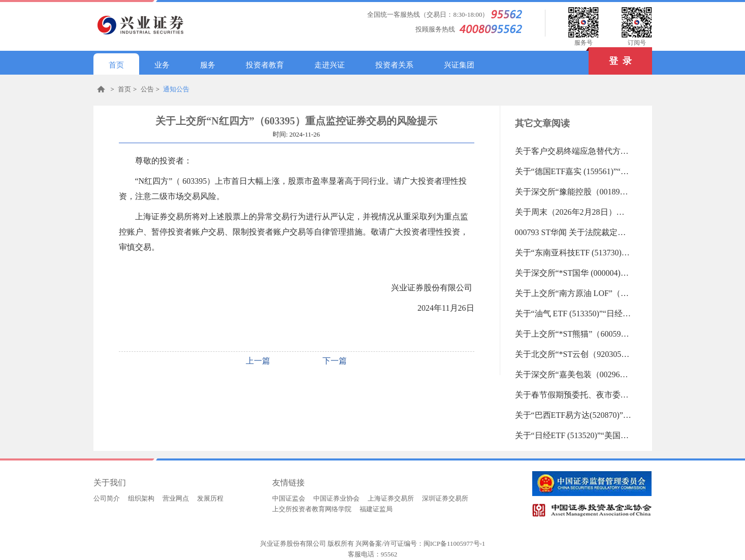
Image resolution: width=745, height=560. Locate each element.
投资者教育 (265, 65)
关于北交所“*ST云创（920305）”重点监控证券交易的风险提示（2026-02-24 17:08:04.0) (573, 354)
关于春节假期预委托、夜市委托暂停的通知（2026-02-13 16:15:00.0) (573, 395)
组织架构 (141, 498)
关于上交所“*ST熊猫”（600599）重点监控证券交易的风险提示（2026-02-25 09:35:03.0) (573, 334)
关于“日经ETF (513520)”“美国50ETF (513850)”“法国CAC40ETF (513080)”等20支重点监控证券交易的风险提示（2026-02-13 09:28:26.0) (573, 435)
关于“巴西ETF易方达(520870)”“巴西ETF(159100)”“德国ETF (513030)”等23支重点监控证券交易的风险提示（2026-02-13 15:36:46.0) (573, 415)
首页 (116, 65)
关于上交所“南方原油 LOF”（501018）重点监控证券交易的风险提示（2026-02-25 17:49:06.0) (573, 293)
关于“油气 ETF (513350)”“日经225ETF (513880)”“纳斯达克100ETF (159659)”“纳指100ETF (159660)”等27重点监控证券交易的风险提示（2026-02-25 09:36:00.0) (573, 314)
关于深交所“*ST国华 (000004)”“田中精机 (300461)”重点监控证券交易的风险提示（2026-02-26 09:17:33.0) (573, 273)
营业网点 (176, 498)
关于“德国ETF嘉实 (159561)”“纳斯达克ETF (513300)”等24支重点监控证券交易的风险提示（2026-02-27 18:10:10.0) (573, 171)
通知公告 (176, 89)
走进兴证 (330, 65)
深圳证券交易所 (445, 498)
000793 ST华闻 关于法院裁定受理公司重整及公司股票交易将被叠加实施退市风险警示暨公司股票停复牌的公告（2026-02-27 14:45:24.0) (573, 232)
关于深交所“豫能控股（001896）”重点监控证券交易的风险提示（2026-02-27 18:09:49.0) (573, 192)
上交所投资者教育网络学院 (312, 509)
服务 (208, 65)
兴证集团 (459, 65)
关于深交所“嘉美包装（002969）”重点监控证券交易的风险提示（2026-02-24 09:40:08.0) (573, 374)
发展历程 (210, 498)
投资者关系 (394, 65)
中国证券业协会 (336, 498)
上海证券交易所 (391, 498)
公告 (147, 89)
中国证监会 (289, 498)
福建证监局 (376, 509)
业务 (162, 65)
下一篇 (335, 361)
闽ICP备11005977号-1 (455, 543)
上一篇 (258, 361)
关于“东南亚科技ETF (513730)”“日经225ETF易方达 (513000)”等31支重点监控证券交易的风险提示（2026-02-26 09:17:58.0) (573, 253)
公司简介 (107, 498)
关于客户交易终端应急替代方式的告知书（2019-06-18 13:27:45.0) (573, 151)
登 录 (610, 57)
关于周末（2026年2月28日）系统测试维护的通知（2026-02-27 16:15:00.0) (573, 212)
